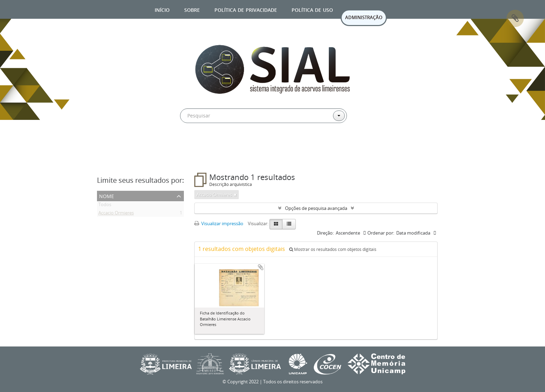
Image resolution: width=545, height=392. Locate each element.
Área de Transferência (515, 18)
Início (162, 9)
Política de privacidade (246, 9)
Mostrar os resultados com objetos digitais (333, 249)
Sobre (192, 9)
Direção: (325, 233)
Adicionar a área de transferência (261, 267)
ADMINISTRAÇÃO (364, 17)
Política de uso (312, 9)
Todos (105, 206)
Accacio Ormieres (116, 214)
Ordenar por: (381, 233)
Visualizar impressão (219, 223)
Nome (107, 195)
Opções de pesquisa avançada (316, 208)
